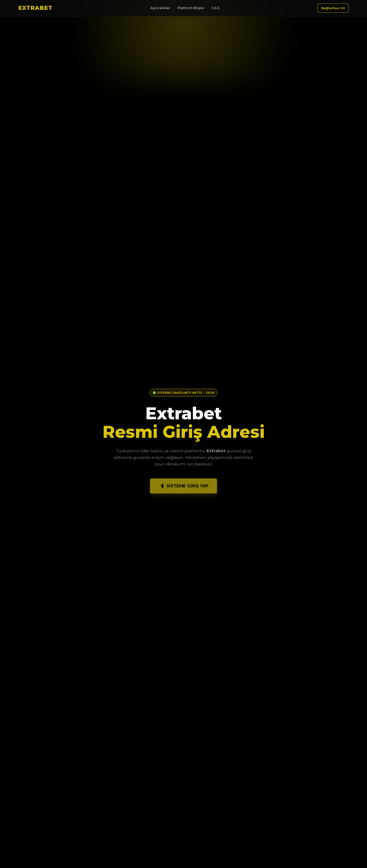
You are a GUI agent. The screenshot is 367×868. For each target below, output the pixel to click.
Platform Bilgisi (191, 8)
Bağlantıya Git (333, 8)
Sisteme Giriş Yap (183, 488)
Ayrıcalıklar (160, 8)
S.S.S (215, 8)
